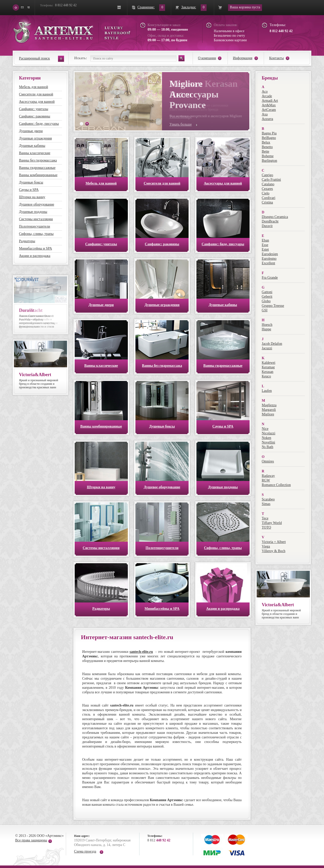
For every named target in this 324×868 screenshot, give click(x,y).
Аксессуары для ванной (37, 102)
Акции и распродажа (35, 256)
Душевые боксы (31, 182)
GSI (265, 310)
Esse (265, 245)
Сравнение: (146, 7)
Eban (265, 240)
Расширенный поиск (34, 58)
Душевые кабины (32, 146)
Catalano (268, 184)
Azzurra (267, 119)
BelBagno (269, 138)
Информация (243, 58)
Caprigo (267, 175)
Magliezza (269, 405)
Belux (266, 142)
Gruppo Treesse (273, 306)
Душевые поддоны (33, 212)
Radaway (268, 476)
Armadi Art (270, 101)
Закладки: (189, 7)
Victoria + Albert (274, 542)
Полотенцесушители (35, 226)
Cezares (267, 189)
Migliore (268, 414)
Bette (266, 152)
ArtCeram (269, 110)
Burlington (269, 161)
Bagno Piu (269, 133)
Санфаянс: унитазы (34, 109)
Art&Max (269, 105)
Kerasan (268, 372)
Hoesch (267, 325)
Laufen (267, 391)
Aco (265, 92)
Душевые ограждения (35, 138)
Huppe (266, 329)
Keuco (266, 376)
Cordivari (269, 198)
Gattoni (267, 292)
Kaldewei (269, 363)
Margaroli (269, 410)
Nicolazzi (269, 433)
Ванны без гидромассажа (38, 160)
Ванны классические (35, 153)
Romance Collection (276, 485)
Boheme (268, 156)
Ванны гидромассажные (37, 168)
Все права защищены (31, 840)
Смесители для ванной (36, 94)
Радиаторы (27, 241)
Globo (266, 301)
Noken (266, 438)
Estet (265, 249)
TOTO (266, 527)
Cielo (266, 193)
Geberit (267, 297)
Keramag (268, 367)
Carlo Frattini (271, 180)
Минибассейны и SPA (35, 248)
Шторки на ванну (32, 197)
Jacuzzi (267, 348)
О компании (207, 58)
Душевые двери (31, 131)
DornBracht (270, 221)
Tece (265, 518)
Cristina (267, 202)
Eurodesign (270, 254)
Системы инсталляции (36, 219)
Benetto (267, 147)
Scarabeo (268, 499)
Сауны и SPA (29, 190)
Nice (265, 429)
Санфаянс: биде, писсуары (39, 124)
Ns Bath (268, 447)
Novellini (268, 442)
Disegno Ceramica (275, 217)
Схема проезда (85, 851)
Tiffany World (272, 523)
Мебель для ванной (34, 87)
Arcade (267, 96)
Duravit (267, 226)
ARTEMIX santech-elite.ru (72, 31)
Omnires (268, 461)
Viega (266, 546)
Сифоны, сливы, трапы (36, 234)
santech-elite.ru (141, 652)
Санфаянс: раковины (35, 116)
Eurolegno (269, 259)
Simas (266, 504)
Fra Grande (270, 278)
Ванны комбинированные (38, 175)
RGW (266, 480)
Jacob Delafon (272, 344)
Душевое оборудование (37, 204)
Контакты (276, 58)
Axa (265, 114)
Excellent (268, 263)
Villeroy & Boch (274, 551)
